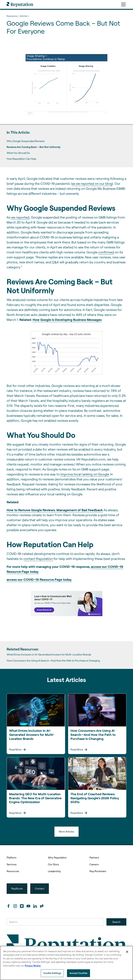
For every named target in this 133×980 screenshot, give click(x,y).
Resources (13, 871)
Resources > (13, 16)
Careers (94, 864)
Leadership (54, 871)
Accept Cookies (78, 973)
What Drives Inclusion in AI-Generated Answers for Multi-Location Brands (49, 655)
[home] (20, 4)
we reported (20, 217)
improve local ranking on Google (85, 474)
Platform (12, 857)
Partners (94, 857)
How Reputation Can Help (21, 159)
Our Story (53, 864)
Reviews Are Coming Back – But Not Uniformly (34, 147)
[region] (66, 963)
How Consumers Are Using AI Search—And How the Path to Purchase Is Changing (53, 661)
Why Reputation (57, 857)
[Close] (127, 952)
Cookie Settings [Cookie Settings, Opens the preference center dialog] (52, 973)
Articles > (24, 16)
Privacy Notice (33, 966)
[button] (123, 4)
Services (12, 864)
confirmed (106, 252)
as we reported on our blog (92, 183)
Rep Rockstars (98, 871)
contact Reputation (38, 559)
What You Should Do (18, 153)
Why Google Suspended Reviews (26, 141)
